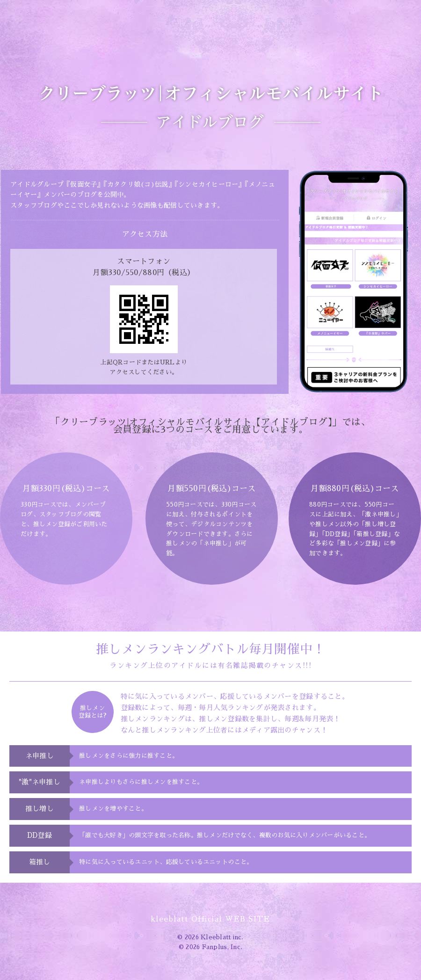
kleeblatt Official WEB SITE (211, 919)
